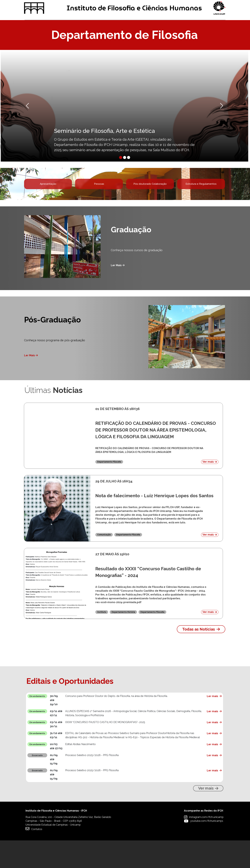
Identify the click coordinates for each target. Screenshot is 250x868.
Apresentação (48, 207)
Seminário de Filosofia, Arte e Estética (105, 150)
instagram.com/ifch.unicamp (206, 845)
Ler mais (212, 724)
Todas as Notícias (199, 657)
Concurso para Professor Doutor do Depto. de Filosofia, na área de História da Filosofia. (116, 724)
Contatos (34, 856)
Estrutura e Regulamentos (201, 207)
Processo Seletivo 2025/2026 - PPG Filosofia (92, 783)
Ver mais (210, 489)
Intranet (98, 5)
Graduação (34, 35)
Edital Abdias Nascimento (80, 772)
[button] (39, 125)
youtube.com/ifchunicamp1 (207, 848)
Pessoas (99, 207)
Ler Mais (118, 293)
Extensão (160, 35)
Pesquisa (122, 35)
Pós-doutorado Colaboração (150, 207)
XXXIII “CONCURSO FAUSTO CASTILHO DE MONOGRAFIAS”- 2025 (105, 750)
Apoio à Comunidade (208, 35)
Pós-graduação (79, 35)
